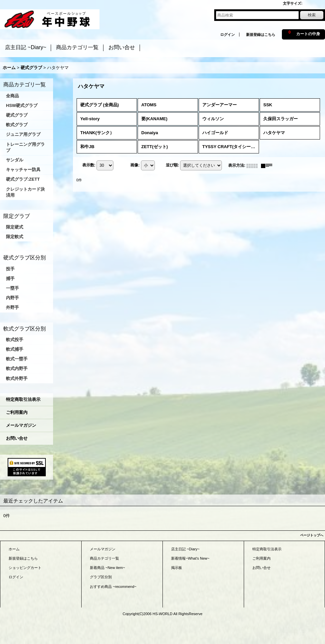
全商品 (12, 96)
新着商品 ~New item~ (107, 568)
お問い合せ (17, 438)
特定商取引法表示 (23, 399)
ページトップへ (312, 535)
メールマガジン (21, 425)
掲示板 (177, 568)
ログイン (227, 35)
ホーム (14, 549)
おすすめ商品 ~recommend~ (113, 587)
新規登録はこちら (261, 35)
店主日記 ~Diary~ (185, 549)
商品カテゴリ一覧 (104, 558)
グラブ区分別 (101, 577)
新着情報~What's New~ (190, 558)
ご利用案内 (17, 412)
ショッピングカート (25, 568)
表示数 (89, 165)
